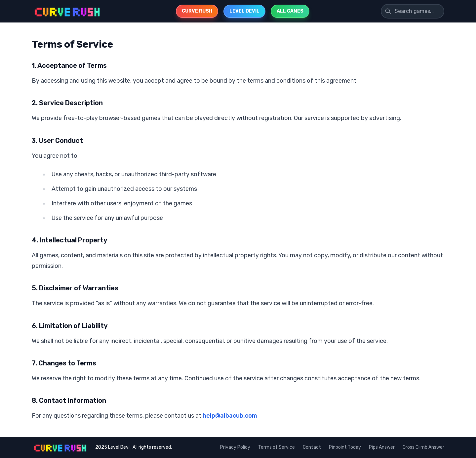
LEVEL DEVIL (244, 11)
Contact (312, 447)
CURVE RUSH (197, 11)
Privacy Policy (235, 447)
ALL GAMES (290, 11)
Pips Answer (382, 447)
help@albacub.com (230, 416)
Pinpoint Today (345, 447)
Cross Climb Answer (423, 447)
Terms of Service (277, 447)
